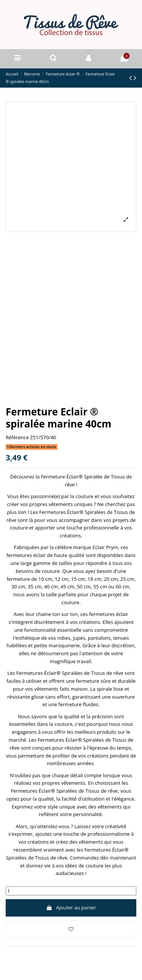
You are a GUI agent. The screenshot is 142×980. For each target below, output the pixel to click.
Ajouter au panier (71, 907)
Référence (17, 437)
